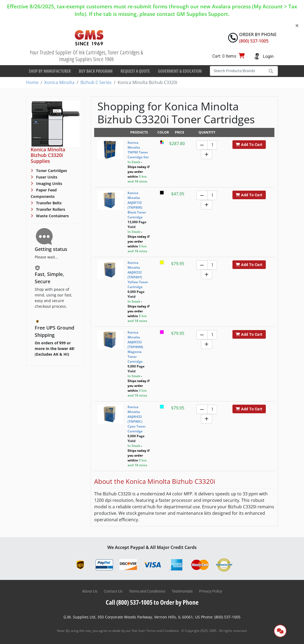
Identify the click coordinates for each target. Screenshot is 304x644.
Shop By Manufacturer (50, 71)
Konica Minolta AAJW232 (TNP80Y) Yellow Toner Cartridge (138, 275)
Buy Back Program (96, 71)
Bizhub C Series (96, 82)
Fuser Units (46, 177)
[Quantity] (212, 145)
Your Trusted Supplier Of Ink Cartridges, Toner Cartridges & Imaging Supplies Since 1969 (86, 56)
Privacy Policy (211, 591)
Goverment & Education (180, 71)
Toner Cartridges (51, 171)
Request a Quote (135, 71)
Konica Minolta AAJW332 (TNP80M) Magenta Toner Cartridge (135, 347)
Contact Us (113, 591)
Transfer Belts (48, 203)
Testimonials (182, 591)
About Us (90, 591)
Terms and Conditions (147, 591)
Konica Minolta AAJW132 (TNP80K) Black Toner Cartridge (137, 205)
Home (32, 82)
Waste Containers (52, 216)
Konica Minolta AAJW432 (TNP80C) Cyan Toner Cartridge (137, 419)
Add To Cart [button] (249, 145)
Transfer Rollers (50, 209)
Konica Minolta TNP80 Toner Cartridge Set (138, 150)
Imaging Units (49, 183)
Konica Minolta (59, 82)
